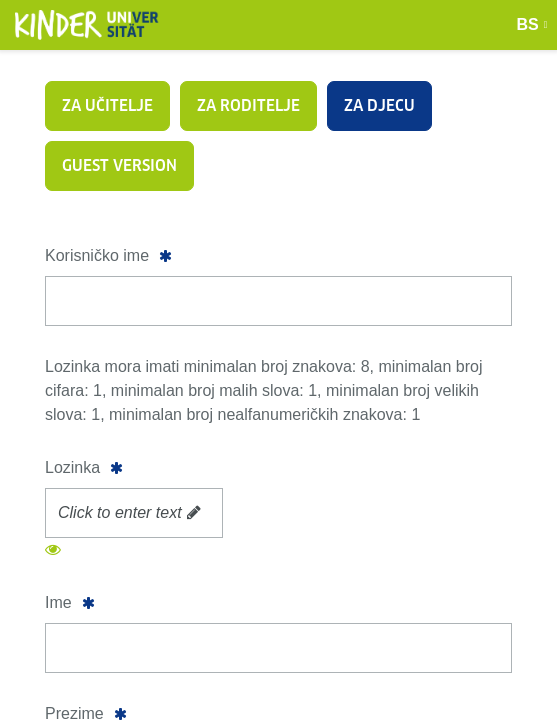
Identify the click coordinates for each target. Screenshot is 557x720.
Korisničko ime (97, 255)
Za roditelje (248, 105)
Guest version (119, 165)
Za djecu (379, 105)
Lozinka (72, 467)
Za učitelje (107, 105)
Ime (58, 602)
